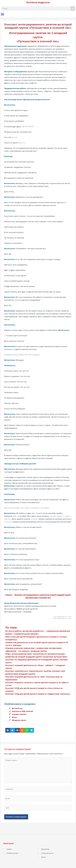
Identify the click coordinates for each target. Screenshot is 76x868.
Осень (14, 717)
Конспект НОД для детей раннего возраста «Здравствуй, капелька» (38, 694)
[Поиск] (73, 9)
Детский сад (17, 708)
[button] (2, 14)
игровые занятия (19, 714)
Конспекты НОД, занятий (22, 711)
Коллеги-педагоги (38, 2)
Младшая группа (19, 720)
